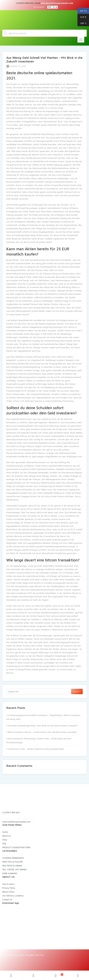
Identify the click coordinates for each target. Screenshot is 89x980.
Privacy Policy (9, 888)
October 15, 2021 (16, 66)
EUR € (82, 17)
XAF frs (82, 11)
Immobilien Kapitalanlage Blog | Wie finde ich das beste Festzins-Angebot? (43, 726)
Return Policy (8, 892)
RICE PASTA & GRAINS (12, 866)
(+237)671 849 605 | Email (45, 3)
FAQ (4, 844)
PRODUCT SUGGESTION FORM (16, 847)
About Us (7, 836)
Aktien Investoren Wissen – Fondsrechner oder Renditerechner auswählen (42, 732)
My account (39, 7)
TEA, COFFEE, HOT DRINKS (15, 869)
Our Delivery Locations (13, 896)
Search (77, 691)
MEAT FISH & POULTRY (13, 862)
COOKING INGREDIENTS (13, 858)
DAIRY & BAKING (10, 873)
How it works (8, 884)
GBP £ (82, 23)
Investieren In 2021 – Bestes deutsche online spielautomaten (36, 749)
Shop (5, 840)
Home (5, 832)
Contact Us (7, 899)
